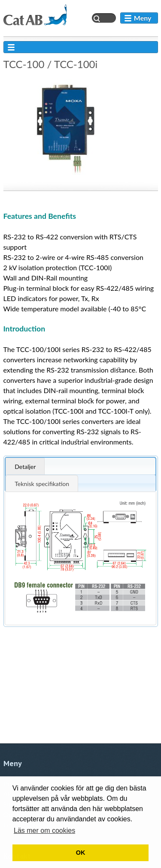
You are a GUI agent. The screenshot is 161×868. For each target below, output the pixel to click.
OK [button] (81, 853)
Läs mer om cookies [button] (44, 831)
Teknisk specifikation (42, 484)
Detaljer (25, 467)
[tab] (80, 466)
